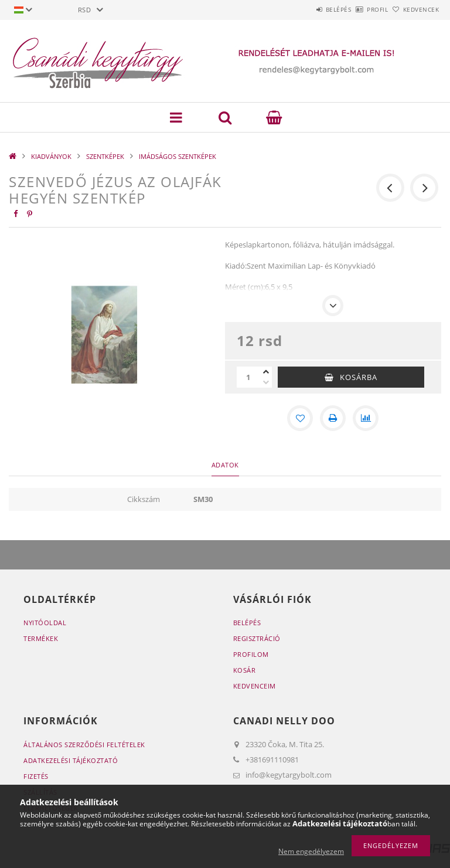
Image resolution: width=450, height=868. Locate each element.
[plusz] (266, 372)
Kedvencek (415, 9)
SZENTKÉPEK (105, 156)
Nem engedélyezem (311, 851)
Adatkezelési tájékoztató (71, 760)
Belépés (306, 9)
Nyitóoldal (45, 623)
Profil (358, 9)
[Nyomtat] (333, 418)
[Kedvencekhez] (300, 418)
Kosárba (359, 377)
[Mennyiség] (248, 377)
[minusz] (266, 382)
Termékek (41, 638)
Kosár (245, 670)
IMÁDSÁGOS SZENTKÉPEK (178, 156)
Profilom (251, 654)
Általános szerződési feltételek (84, 745)
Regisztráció (257, 638)
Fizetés (36, 776)
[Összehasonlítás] (366, 418)
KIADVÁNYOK (51, 156)
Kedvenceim (255, 686)
